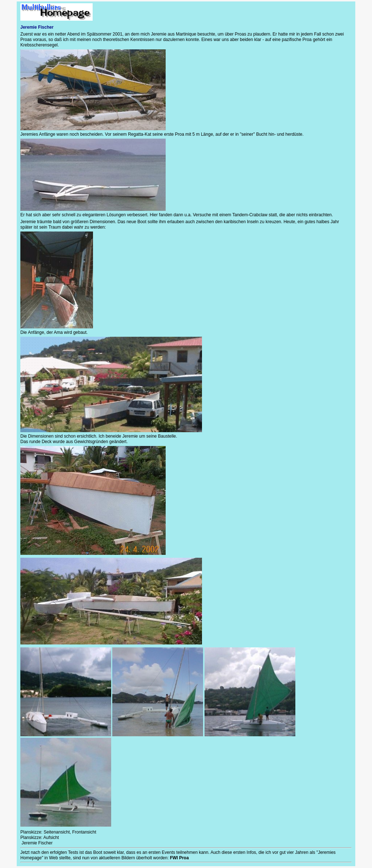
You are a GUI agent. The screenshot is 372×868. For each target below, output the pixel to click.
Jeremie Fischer (37, 843)
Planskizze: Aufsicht (40, 838)
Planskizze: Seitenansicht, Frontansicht (58, 832)
